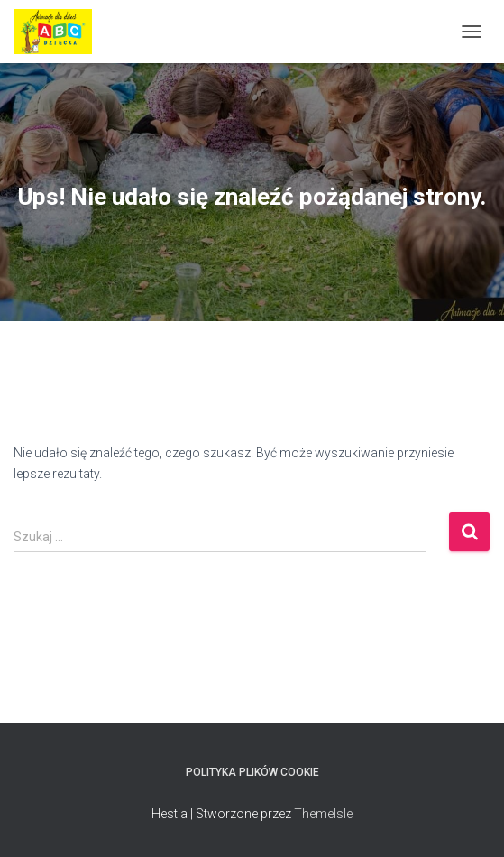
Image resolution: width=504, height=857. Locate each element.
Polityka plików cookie (252, 772)
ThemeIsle (323, 814)
